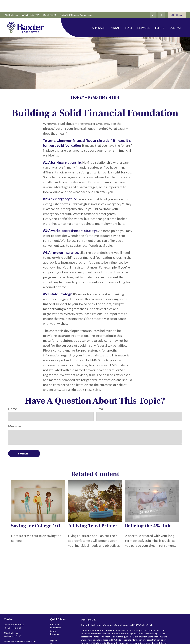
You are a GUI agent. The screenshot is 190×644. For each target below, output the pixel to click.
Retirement (56, 612)
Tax (52, 625)
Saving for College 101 (36, 514)
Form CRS (91, 608)
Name (13, 397)
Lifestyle (54, 632)
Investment (56, 616)
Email (100, 397)
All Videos (55, 639)
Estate (53, 619)
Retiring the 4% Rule (148, 514)
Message (15, 414)
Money (53, 629)
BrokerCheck (146, 613)
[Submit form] (24, 442)
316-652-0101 (49, 3)
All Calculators (57, 642)
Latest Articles (57, 635)
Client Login (177, 3)
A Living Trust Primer (93, 514)
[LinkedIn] (153, 3)
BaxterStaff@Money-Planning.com (76, 3)
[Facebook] (161, 3)
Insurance (55, 622)
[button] (99, 16)
